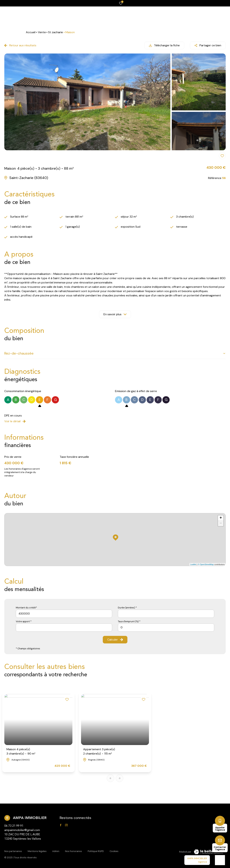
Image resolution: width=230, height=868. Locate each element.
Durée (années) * (127, 608)
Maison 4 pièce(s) (21, 752)
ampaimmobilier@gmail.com (22, 830)
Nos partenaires (13, 851)
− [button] (221, 523)
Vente (42, 32)
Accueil (31, 32)
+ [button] (221, 518)
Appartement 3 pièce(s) (99, 752)
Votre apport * (24, 621)
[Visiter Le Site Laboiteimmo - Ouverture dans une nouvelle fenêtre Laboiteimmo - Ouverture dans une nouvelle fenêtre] (208, 852)
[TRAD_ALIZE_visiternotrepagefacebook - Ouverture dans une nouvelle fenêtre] (61, 825)
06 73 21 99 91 (14, 826)
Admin (56, 851)
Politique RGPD (96, 851)
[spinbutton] (166, 628)
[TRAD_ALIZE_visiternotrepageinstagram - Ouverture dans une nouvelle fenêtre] (66, 825)
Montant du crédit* (26, 608)
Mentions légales (37, 851)
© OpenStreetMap (206, 564)
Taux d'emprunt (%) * (129, 621)
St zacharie (56, 32)
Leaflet (193, 564)
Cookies (114, 851)
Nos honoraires (73, 851)
